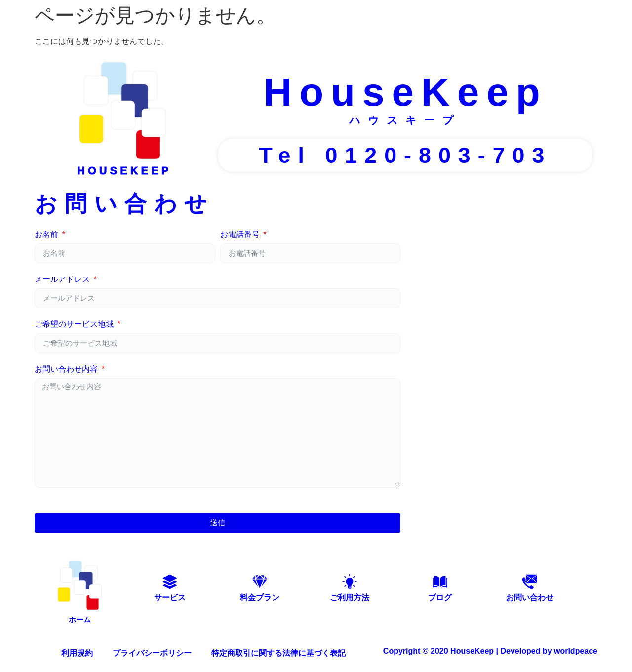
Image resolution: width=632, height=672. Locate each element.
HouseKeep (405, 92)
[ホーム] (79, 584)
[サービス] (170, 582)
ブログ (440, 598)
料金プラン (260, 598)
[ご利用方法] (350, 582)
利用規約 (77, 651)
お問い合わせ (530, 598)
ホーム (80, 617)
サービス (170, 598)
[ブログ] (440, 582)
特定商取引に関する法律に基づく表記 (278, 651)
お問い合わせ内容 (67, 369)
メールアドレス (63, 279)
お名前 (47, 235)
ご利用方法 (350, 598)
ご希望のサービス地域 (75, 324)
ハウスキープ (405, 120)
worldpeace (576, 649)
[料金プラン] (260, 582)
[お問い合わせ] (530, 582)
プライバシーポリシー (152, 651)
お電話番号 (241, 235)
